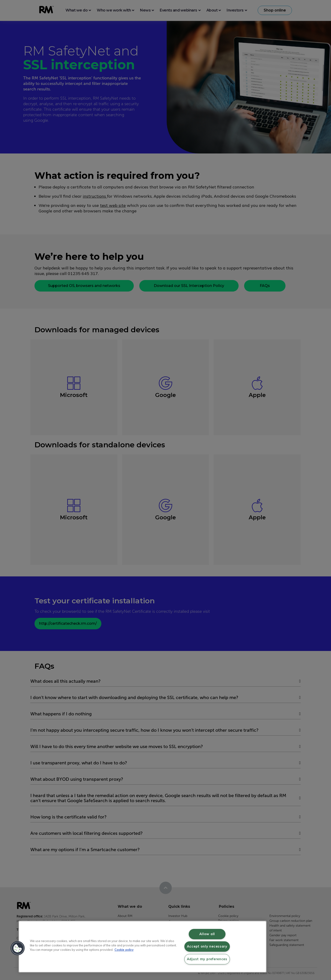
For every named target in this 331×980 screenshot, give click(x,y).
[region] (143, 947)
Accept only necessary (207, 946)
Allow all (207, 934)
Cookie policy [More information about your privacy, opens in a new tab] (124, 950)
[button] (18, 948)
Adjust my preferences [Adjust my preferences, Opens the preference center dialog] (207, 959)
